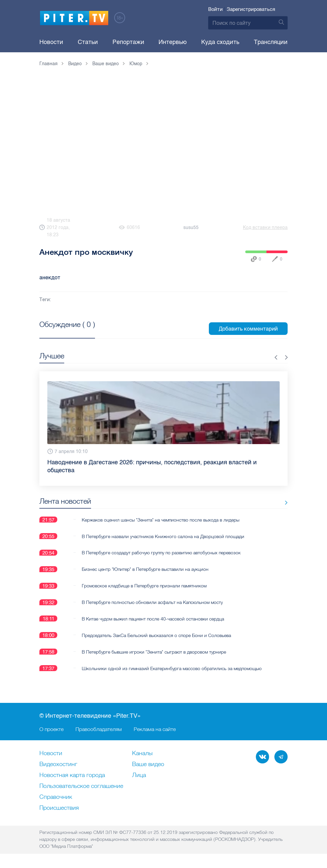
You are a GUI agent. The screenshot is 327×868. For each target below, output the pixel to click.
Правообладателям (99, 729)
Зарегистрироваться (251, 9)
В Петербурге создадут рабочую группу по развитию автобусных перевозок (161, 553)
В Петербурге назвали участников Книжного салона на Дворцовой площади (163, 536)
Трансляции (271, 42)
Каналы (142, 754)
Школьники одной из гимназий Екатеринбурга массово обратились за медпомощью (172, 668)
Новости (51, 42)
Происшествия (59, 808)
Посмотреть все (61, 332)
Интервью (173, 42)
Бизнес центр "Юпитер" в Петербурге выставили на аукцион (145, 569)
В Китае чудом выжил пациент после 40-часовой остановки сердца (153, 619)
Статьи (88, 42)
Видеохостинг (58, 765)
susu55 (191, 228)
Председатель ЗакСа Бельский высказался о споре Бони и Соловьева (156, 635)
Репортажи (128, 42)
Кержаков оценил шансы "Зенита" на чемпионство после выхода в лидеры (161, 520)
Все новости (267, 503)
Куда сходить (220, 42)
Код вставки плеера (265, 228)
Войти (215, 9)
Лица (139, 776)
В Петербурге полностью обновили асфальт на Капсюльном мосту (152, 602)
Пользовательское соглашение (81, 787)
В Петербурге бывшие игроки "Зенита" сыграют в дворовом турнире (154, 652)
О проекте (51, 729)
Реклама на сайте (155, 729)
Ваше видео (148, 765)
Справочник (56, 798)
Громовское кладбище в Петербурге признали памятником (144, 586)
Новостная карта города (72, 776)
